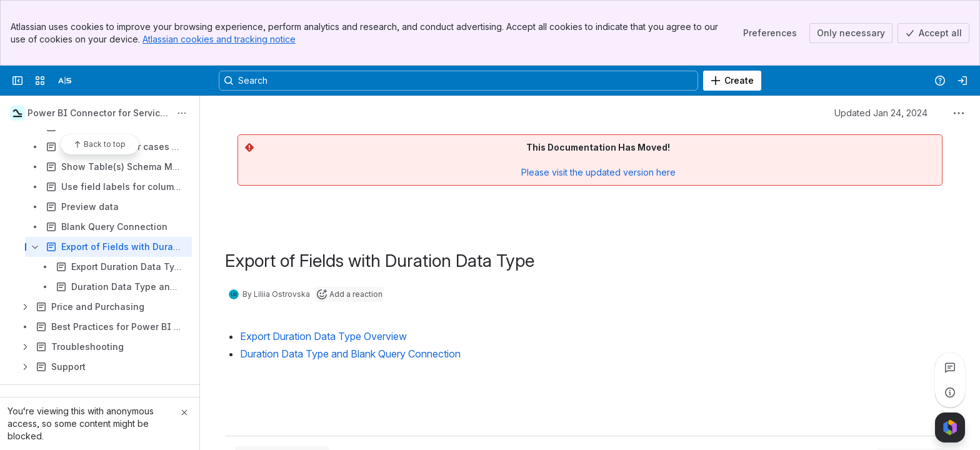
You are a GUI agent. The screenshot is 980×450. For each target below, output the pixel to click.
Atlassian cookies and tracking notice (219, 39)
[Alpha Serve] (65, 81)
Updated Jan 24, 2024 (881, 113)
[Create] (732, 81)
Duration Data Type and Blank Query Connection (350, 354)
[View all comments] (950, 367)
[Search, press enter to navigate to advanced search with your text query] (458, 81)
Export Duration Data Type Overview (323, 336)
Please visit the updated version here (598, 172)
